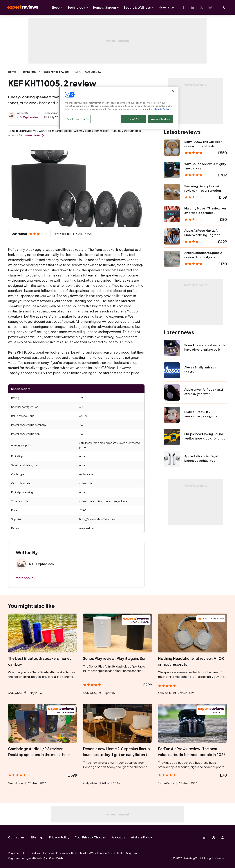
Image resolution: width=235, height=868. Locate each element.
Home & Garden (104, 7)
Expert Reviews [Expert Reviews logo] (20, 7)
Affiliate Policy (142, 837)
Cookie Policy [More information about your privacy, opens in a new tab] (162, 109)
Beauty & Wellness (137, 7)
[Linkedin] (192, 7)
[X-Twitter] (201, 7)
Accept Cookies (161, 119)
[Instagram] (210, 7)
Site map (37, 837)
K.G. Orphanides (27, 117)
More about (24, 578)
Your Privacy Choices (91, 837)
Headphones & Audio (55, 72)
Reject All (133, 119)
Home (12, 72)
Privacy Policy (59, 837)
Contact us (16, 837)
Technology (76, 7)
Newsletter (167, 7)
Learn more (32, 135)
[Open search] (223, 7)
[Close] (173, 91)
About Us (119, 837)
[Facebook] (184, 7)
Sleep (56, 7)
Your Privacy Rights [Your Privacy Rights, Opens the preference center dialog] (78, 119)
